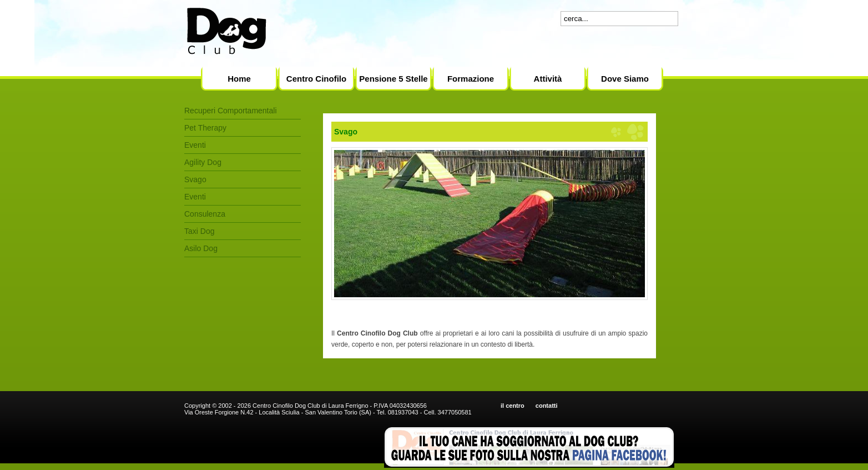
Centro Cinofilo (316, 79)
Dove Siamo (625, 79)
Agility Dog (203, 162)
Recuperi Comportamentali (231, 111)
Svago (195, 179)
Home (239, 79)
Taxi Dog (199, 231)
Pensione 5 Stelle (393, 79)
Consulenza (205, 214)
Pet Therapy (205, 128)
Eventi (195, 145)
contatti (547, 406)
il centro (513, 406)
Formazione (471, 79)
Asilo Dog (201, 248)
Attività (548, 79)
